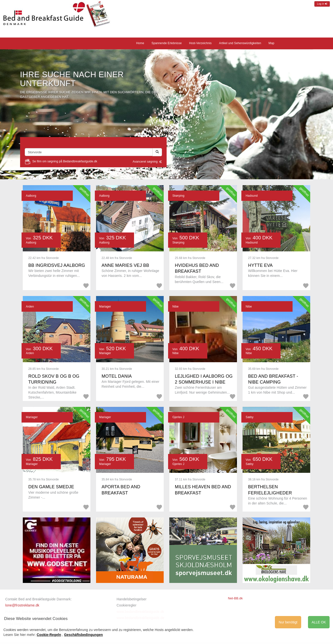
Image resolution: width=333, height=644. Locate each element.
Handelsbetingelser (132, 599)
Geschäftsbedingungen (84, 635)
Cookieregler (127, 605)
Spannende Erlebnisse (166, 43)
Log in (322, 4)
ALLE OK (319, 622)
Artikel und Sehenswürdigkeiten (240, 43)
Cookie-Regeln (49, 635)
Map (271, 43)
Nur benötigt (288, 622)
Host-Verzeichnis (200, 43)
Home (140, 43)
